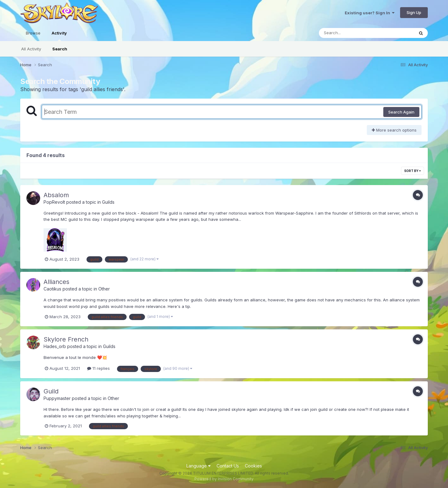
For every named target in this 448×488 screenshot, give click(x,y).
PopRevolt (54, 202)
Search (60, 49)
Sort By (413, 171)
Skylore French (66, 339)
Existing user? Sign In (370, 13)
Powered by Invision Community (224, 479)
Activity (59, 36)
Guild (51, 391)
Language (198, 466)
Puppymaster (57, 398)
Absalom (56, 195)
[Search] (350, 33)
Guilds (108, 202)
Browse (33, 33)
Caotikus (52, 289)
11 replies (98, 368)
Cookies (253, 466)
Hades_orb (55, 346)
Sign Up (414, 12)
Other (104, 289)
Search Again (401, 112)
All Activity (31, 49)
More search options (394, 130)
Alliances (56, 282)
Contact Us (228, 466)
